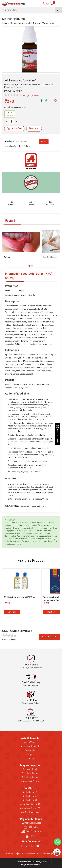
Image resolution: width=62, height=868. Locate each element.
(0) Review (35, 95)
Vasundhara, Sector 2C (30, 808)
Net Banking (31, 827)
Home (5, 23)
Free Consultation (30, 773)
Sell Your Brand (30, 769)
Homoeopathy (17, 23)
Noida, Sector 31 (30, 792)
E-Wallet (31, 836)
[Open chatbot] (57, 852)
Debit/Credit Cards (31, 823)
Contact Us (30, 751)
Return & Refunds (44, 854)
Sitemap (30, 759)
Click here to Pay (58, 434)
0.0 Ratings (25, 95)
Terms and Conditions (27, 854)
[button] (29, 266)
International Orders (30, 781)
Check (44, 141)
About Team (30, 742)
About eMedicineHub (30, 746)
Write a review (49, 637)
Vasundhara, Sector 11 (30, 804)
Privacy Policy (11, 854)
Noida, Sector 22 (30, 800)
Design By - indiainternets (31, 864)
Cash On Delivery (31, 832)
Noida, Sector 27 (30, 796)
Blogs (30, 755)
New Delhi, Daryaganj (30, 812)
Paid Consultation (30, 777)
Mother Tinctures (34, 23)
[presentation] (5, 593)
